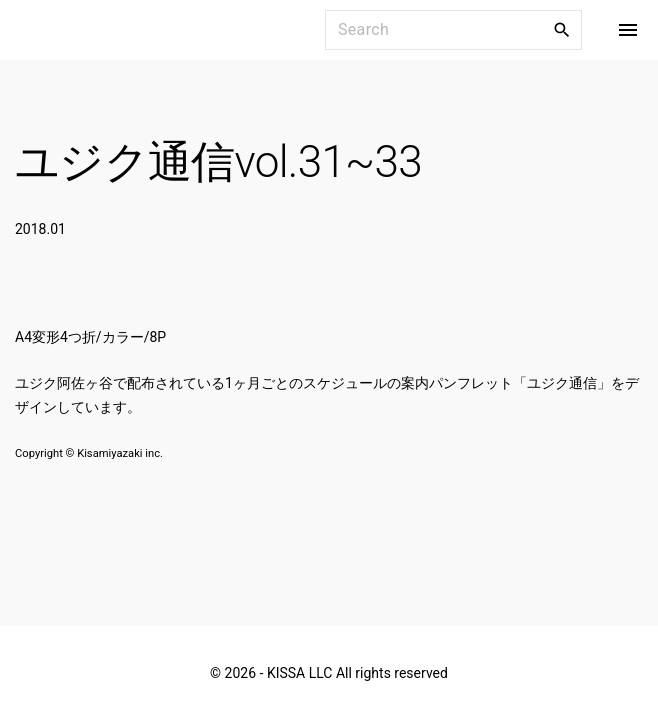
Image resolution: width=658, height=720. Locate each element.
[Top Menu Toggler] (628, 30)
